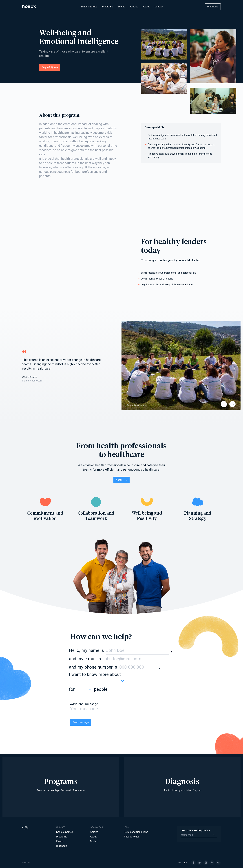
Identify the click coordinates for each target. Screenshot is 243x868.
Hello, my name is (86, 650)
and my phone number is (93, 667)
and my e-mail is (85, 659)
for (72, 689)
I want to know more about (95, 674)
